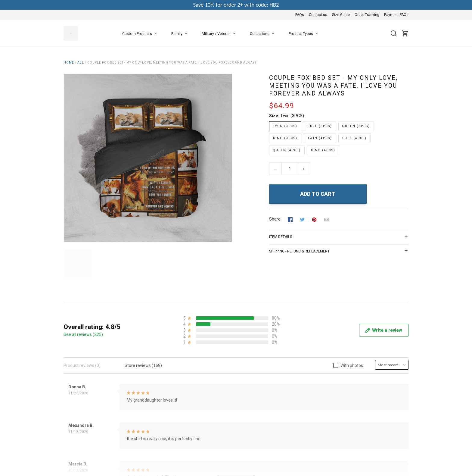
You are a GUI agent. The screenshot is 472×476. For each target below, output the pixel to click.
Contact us (318, 15)
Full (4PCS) (354, 138)
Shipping (189, 424)
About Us (190, 391)
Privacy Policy (194, 408)
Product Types (304, 34)
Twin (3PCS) (292, 116)
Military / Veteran (220, 34)
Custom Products (141, 34)
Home (69, 63)
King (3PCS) (285, 138)
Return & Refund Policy (203, 416)
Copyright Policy (196, 432)
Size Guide (341, 15)
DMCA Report (396, 460)
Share (275, 219)
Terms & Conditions (199, 399)
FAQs (300, 15)
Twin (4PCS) (320, 138)
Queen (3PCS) (356, 126)
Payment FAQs (396, 15)
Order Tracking (367, 15)
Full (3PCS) (320, 126)
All (81, 63)
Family (180, 34)
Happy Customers (198, 440)
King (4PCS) (323, 150)
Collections (263, 34)
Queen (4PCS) (287, 150)
